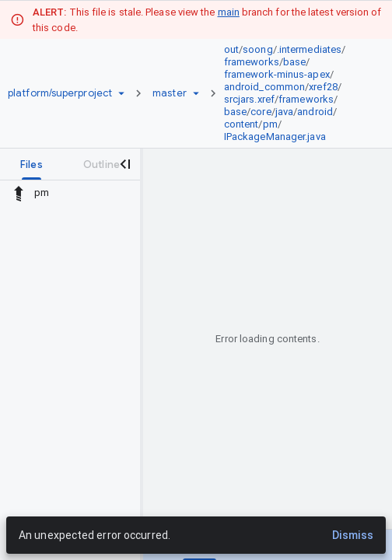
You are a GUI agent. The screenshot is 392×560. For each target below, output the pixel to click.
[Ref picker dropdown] (196, 93)
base (294, 62)
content (241, 124)
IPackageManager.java (275, 136)
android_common (264, 87)
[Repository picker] (121, 93)
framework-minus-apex (277, 74)
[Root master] (170, 93)
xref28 (323, 87)
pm (270, 124)
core (261, 112)
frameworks (252, 62)
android (315, 112)
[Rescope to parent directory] (19, 193)
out (231, 49)
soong (258, 49)
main (229, 12)
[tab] (31, 164)
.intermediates (309, 49)
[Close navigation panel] (124, 164)
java (284, 112)
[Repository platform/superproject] (60, 93)
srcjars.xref (249, 99)
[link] (294, 93)
